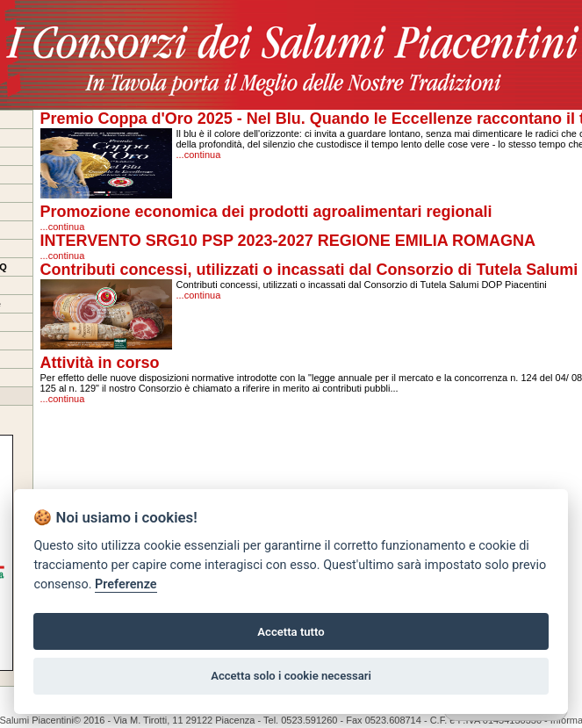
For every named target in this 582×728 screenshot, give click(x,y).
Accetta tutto (291, 632)
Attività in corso (100, 363)
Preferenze (126, 584)
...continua (199, 155)
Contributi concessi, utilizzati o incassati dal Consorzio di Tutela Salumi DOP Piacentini (362, 285)
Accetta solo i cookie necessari (291, 676)
